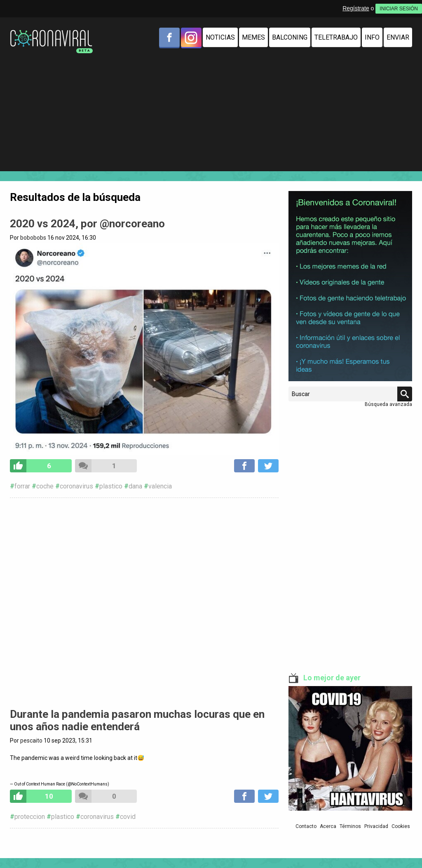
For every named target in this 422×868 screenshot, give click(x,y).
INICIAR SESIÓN (399, 9)
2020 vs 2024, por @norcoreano (87, 224)
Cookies (401, 826)
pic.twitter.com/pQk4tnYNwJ (144, 765)
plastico (111, 486)
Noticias (220, 37)
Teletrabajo (336, 37)
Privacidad (376, 826)
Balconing (290, 37)
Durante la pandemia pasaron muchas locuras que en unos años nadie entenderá (137, 720)
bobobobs (33, 238)
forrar (22, 486)
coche (45, 486)
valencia (160, 486)
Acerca (328, 826)
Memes (253, 37)
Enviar (398, 37)
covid (128, 817)
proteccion (30, 817)
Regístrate (356, 8)
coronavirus (76, 486)
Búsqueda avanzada (388, 404)
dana (135, 486)
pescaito (31, 741)
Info (372, 37)
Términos (350, 826)
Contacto (306, 826)
